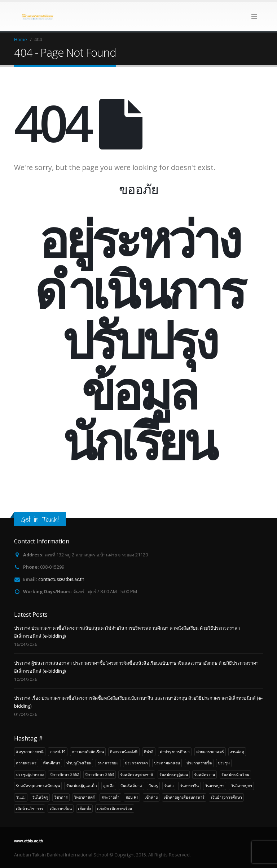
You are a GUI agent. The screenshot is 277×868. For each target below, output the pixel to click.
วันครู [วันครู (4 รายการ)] (153, 785)
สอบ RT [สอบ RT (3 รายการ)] (132, 797)
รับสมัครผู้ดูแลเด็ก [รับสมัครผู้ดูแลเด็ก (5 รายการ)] (82, 785)
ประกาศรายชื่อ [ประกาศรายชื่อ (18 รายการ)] (199, 763)
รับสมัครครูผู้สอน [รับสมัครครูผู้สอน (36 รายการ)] (174, 774)
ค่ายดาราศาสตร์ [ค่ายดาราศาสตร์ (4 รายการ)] (210, 752)
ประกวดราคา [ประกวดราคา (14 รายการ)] (136, 763)
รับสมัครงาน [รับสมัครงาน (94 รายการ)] (205, 774)
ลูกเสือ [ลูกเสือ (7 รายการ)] (109, 785)
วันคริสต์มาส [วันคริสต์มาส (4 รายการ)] (131, 785)
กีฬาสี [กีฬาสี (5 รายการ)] (149, 752)
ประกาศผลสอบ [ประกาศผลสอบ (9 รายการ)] (167, 763)
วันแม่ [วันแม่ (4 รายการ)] (21, 797)
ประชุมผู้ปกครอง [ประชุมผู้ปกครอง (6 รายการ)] (30, 774)
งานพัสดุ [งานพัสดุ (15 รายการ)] (237, 752)
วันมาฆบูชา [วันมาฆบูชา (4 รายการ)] (215, 785)
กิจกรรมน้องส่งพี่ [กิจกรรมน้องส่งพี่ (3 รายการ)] (124, 752)
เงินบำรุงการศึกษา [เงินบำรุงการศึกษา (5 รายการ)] (227, 797)
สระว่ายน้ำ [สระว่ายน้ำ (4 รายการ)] (110, 797)
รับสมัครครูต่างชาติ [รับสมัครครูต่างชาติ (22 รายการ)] (137, 774)
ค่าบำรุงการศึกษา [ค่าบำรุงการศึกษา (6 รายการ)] (175, 752)
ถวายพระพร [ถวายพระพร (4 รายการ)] (26, 763)
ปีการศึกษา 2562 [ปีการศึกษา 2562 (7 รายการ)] (65, 774)
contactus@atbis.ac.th (62, 579)
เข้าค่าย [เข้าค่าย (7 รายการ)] (151, 797)
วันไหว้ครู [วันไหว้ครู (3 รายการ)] (40, 797)
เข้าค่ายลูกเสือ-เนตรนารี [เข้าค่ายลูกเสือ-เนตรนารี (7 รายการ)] (184, 797)
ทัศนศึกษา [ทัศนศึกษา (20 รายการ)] (52, 763)
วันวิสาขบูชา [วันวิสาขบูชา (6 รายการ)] (241, 785)
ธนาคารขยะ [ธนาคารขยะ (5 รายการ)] (108, 763)
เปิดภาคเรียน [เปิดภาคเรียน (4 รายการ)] (61, 808)
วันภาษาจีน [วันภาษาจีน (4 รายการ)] (189, 785)
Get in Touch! (40, 519)
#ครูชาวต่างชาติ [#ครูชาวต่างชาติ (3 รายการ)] (30, 752)
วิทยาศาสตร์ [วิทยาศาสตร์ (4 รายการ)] (84, 797)
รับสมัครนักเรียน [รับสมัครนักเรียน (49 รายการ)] (235, 774)
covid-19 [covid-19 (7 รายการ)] (58, 752)
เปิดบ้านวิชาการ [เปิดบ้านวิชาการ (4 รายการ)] (30, 808)
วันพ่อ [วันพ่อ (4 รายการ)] (169, 785)
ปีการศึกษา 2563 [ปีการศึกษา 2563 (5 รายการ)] (100, 774)
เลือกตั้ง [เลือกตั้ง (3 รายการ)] (84, 808)
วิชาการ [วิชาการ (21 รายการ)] (61, 797)
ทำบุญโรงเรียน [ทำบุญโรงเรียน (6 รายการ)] (79, 763)
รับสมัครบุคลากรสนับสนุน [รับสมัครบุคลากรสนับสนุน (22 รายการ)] (38, 785)
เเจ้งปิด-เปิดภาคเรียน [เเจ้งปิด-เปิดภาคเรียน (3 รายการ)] (115, 808)
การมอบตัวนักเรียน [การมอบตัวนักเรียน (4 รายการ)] (88, 752)
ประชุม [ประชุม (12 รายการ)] (224, 763)
